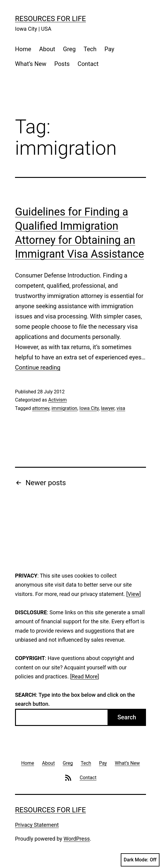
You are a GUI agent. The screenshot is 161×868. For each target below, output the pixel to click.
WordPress (77, 839)
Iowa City (89, 408)
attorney (41, 408)
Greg (69, 49)
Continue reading (38, 367)
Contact (88, 64)
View (134, 594)
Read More (85, 676)
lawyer (108, 408)
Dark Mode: (140, 860)
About (47, 49)
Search (127, 717)
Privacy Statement (37, 825)
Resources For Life (50, 19)
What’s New (31, 64)
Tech (90, 49)
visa (121, 408)
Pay (109, 49)
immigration (64, 408)
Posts (62, 64)
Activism (57, 400)
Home (23, 49)
